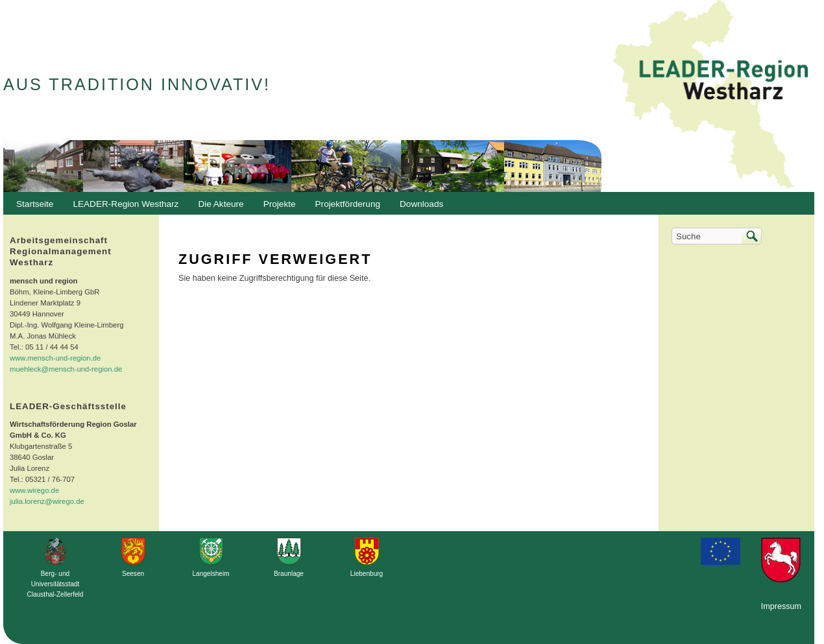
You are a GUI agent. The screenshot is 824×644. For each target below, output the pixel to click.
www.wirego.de (34, 490)
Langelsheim (211, 574)
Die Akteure (217, 208)
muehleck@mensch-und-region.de (66, 369)
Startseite (35, 204)
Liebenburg (367, 574)
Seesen (133, 574)
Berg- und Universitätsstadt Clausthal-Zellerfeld (55, 584)
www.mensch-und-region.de (55, 358)
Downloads (418, 208)
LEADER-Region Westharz (122, 208)
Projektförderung (345, 208)
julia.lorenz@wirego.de (47, 501)
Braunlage (289, 574)
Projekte (280, 204)
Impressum (781, 606)
